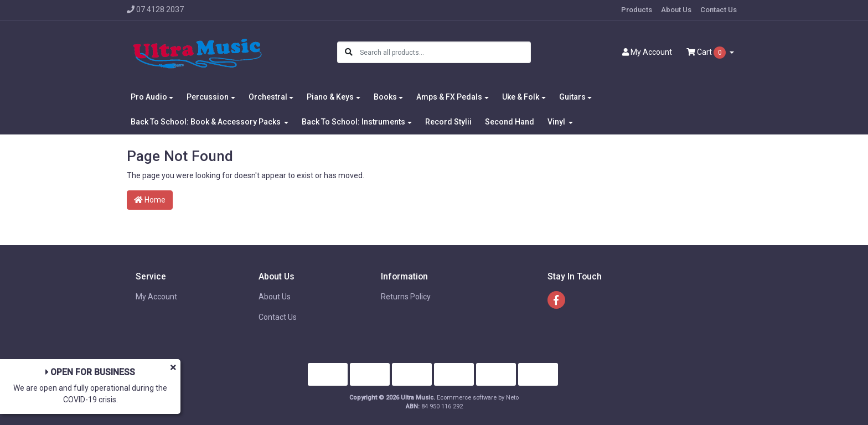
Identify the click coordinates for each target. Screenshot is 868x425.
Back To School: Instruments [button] (353, 122)
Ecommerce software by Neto (478, 398)
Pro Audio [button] (149, 97)
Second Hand (510, 122)
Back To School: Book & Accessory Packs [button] (206, 122)
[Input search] (445, 52)
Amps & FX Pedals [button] (449, 97)
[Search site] (349, 52)
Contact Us (719, 10)
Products (637, 10)
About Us (676, 10)
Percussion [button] (208, 97)
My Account (156, 297)
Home (150, 200)
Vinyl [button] (557, 122)
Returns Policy (406, 297)
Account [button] (647, 52)
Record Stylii (448, 122)
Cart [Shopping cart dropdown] (707, 53)
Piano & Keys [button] (330, 97)
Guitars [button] (572, 97)
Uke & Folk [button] (521, 97)
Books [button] (385, 97)
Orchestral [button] (268, 97)
